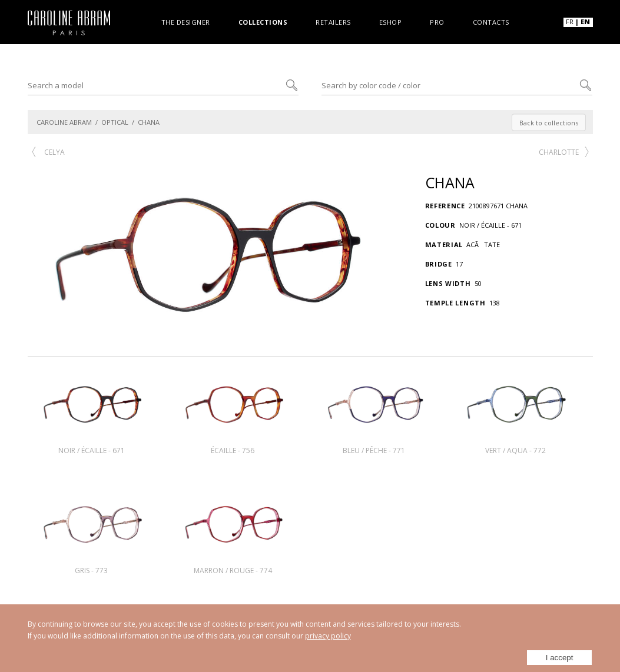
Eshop (391, 21)
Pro (437, 21)
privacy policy (328, 636)
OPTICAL (115, 122)
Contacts (491, 21)
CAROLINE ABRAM (64, 122)
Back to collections (549, 122)
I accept (560, 655)
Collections (263, 21)
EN (585, 21)
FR (570, 21)
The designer (186, 21)
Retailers (333, 21)
